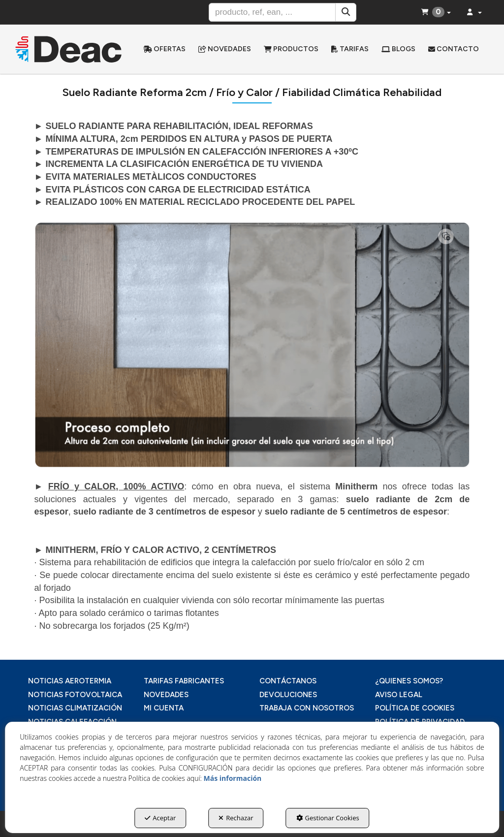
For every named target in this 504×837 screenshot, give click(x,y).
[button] (69, 49)
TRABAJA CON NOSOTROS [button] (307, 708)
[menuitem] (164, 49)
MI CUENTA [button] (164, 708)
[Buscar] (346, 12)
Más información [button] (233, 778)
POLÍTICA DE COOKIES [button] (415, 708)
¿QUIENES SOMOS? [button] (409, 681)
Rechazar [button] (236, 818)
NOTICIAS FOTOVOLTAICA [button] (75, 695)
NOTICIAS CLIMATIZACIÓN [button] (75, 708)
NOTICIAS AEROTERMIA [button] (70, 681)
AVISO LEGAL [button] (399, 695)
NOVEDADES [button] (166, 695)
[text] (272, 12)
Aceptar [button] (160, 818)
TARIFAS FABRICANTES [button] (184, 681)
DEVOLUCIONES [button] (288, 695)
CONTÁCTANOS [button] (288, 681)
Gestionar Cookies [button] (328, 818)
